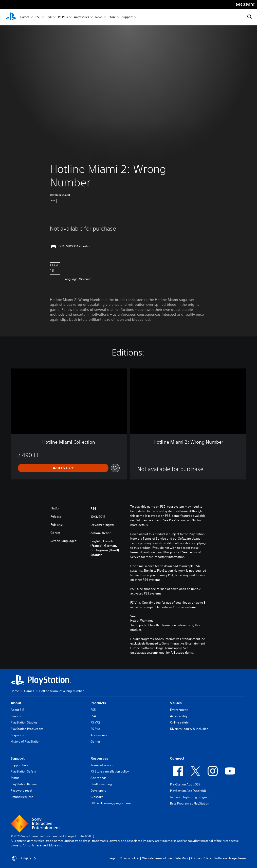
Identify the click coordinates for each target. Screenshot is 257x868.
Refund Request (22, 797)
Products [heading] (98, 703)
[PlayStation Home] (11, 17)
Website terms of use (157, 858)
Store (112, 17)
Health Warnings (142, 621)
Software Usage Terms (230, 858)
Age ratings (98, 778)
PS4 (49, 17)
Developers (98, 790)
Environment (179, 710)
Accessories (81, 17)
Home (15, 691)
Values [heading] (176, 703)
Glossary (97, 797)
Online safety (179, 722)
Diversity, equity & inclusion (189, 729)
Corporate (17, 735)
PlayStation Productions (27, 729)
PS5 (38, 17)
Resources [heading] (99, 758)
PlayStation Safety (23, 771)
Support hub (19, 765)
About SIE (17, 710)
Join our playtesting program (190, 797)
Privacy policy (129, 858)
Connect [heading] (177, 758)
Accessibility (179, 716)
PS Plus (63, 17)
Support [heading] (18, 758)
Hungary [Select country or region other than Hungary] (24, 858)
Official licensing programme (111, 803)
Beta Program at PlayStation (190, 803)
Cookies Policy (201, 858)
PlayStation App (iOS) (185, 784)
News (99, 17)
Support (127, 17)
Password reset (21, 790)
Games (25, 17)
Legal (113, 858)
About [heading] (16, 703)
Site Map (181, 858)
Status (15, 778)
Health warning (101, 784)
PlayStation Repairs (24, 784)
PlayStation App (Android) (188, 791)
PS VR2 (95, 722)
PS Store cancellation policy (110, 771)
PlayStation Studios (24, 722)
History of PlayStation (25, 741)
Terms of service (102, 765)
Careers (16, 716)
